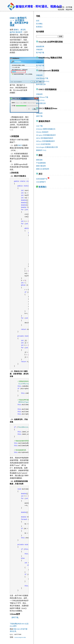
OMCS (20, 145)
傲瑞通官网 (40, 47)
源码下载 (15, 617)
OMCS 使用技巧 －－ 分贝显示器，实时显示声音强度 (19, 22)
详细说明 (39, 50)
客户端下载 (40, 53)
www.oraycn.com (20, 637)
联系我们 (42, 187)
